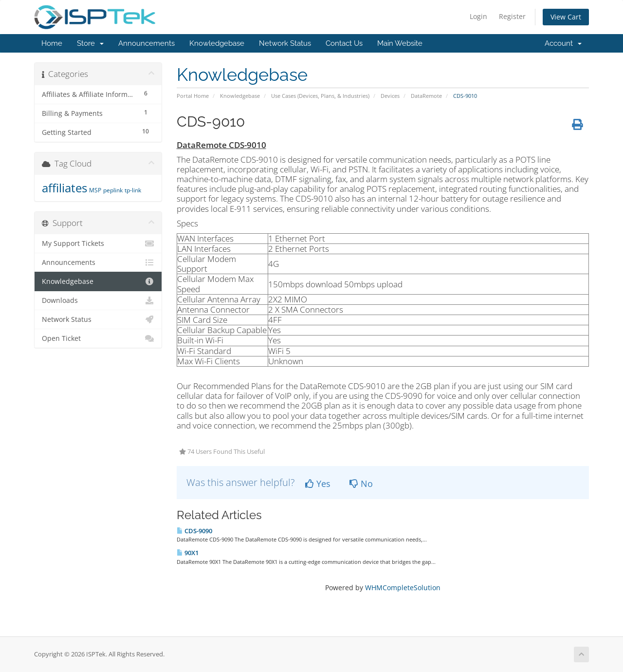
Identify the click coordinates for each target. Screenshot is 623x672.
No (361, 484)
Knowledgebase (217, 43)
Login (478, 16)
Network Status (285, 43)
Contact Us (344, 43)
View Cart (566, 17)
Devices (390, 96)
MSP (95, 190)
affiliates (64, 188)
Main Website (400, 43)
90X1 (188, 553)
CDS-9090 (194, 531)
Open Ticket (98, 338)
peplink (113, 190)
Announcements (147, 43)
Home (52, 43)
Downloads (98, 300)
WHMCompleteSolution (403, 588)
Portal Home (193, 96)
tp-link (133, 190)
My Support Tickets (98, 243)
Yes (318, 484)
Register (512, 16)
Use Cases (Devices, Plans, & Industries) (320, 96)
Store (90, 43)
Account (563, 43)
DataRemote (426, 96)
